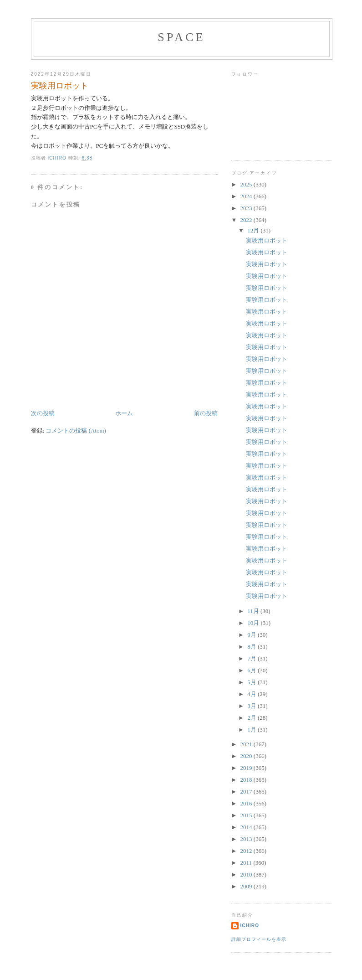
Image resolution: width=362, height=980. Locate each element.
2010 (247, 874)
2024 (247, 196)
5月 (252, 682)
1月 (252, 730)
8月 (252, 647)
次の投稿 (43, 413)
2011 (247, 863)
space (181, 37)
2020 (247, 756)
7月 (252, 658)
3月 (252, 706)
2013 (247, 839)
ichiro (250, 926)
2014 (247, 827)
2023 (247, 208)
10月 (254, 623)
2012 (247, 851)
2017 (247, 792)
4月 (252, 694)
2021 (247, 744)
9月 (252, 635)
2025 (247, 184)
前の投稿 (206, 413)
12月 (254, 230)
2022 (247, 220)
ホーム (124, 413)
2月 (252, 718)
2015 (247, 815)
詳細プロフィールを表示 (259, 939)
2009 (247, 886)
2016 (247, 803)
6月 (252, 670)
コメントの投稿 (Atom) (76, 431)
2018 (247, 780)
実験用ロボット (267, 240)
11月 (254, 611)
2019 (247, 768)
